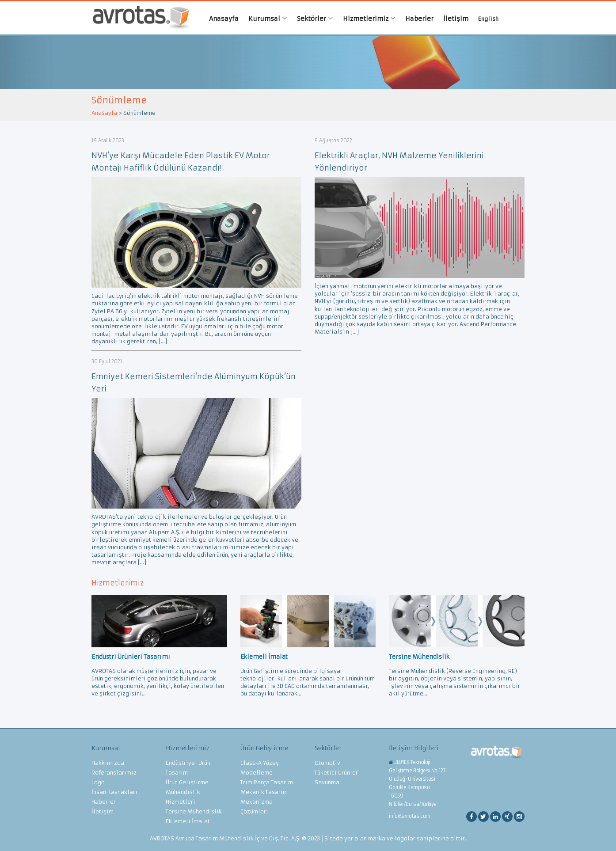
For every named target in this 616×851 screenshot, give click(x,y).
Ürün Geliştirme (187, 782)
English (488, 19)
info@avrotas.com (410, 816)
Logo (98, 782)
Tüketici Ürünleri (337, 773)
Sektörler (315, 18)
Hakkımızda (108, 763)
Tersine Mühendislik (194, 811)
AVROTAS (138, 18)
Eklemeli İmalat (188, 821)
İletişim (456, 19)
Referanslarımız (114, 773)
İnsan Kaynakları (114, 792)
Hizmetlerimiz (369, 18)
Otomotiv (327, 763)
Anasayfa (224, 19)
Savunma (327, 782)
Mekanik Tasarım (264, 792)
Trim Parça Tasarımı (268, 782)
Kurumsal (268, 18)
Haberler (419, 19)
